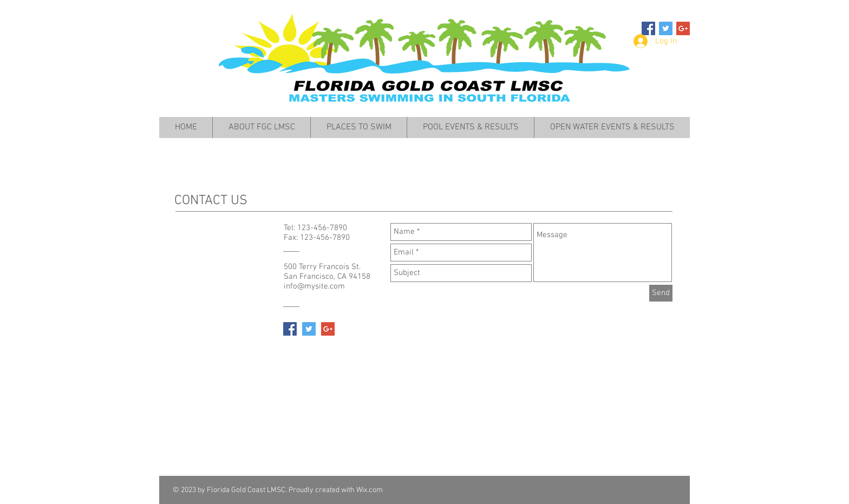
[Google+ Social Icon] (683, 28)
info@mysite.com (314, 286)
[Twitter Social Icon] (666, 28)
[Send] (661, 293)
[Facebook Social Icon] (648, 28)
